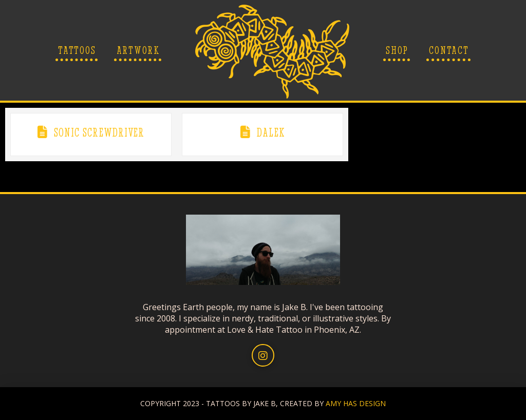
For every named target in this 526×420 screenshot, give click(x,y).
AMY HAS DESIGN (356, 403)
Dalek (271, 132)
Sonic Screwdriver (99, 132)
